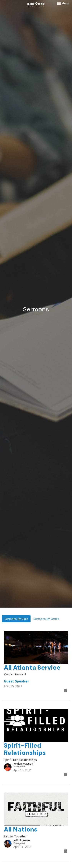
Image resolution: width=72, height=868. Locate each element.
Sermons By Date (16, 619)
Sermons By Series (46, 619)
